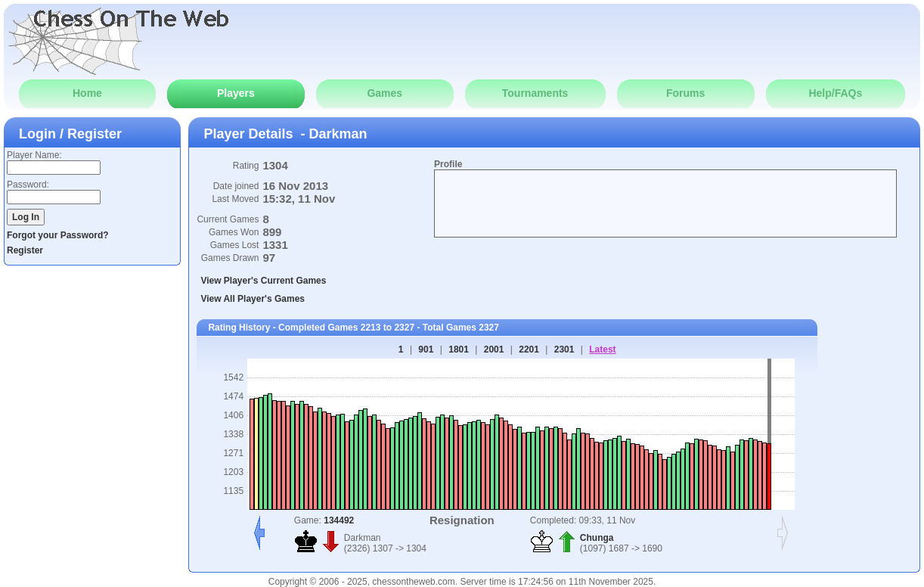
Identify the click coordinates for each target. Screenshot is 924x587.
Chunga (597, 538)
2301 (564, 349)
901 (426, 349)
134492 (339, 520)
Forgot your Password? (58, 235)
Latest (602, 349)
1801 (459, 349)
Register (25, 250)
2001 (494, 349)
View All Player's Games (253, 299)
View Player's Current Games (263, 281)
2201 (529, 349)
